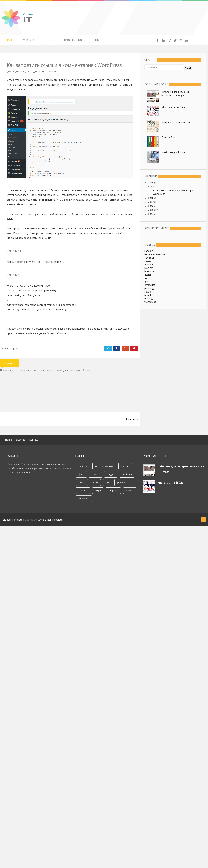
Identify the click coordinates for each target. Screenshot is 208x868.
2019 (151, 182)
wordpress (150, 302)
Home (10, 40)
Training (97, 40)
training (148, 298)
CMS (51, 40)
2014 (151, 214)
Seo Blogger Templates (51, 520)
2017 (151, 202)
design (148, 275)
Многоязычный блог (173, 107)
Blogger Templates (13, 520)
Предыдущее (132, 419)
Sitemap (21, 440)
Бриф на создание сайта (176, 122)
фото (148, 261)
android (149, 264)
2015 (151, 210)
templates (150, 295)
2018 (151, 198)
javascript (150, 285)
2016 (151, 206)
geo (147, 281)
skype (148, 292)
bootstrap (150, 271)
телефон (150, 258)
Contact (34, 440)
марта (155, 187)
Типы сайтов (169, 137)
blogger (149, 268)
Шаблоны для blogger (174, 152)
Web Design (30, 40)
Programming (72, 40)
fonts (147, 278)
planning (149, 288)
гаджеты (149, 251)
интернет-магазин (155, 254)
